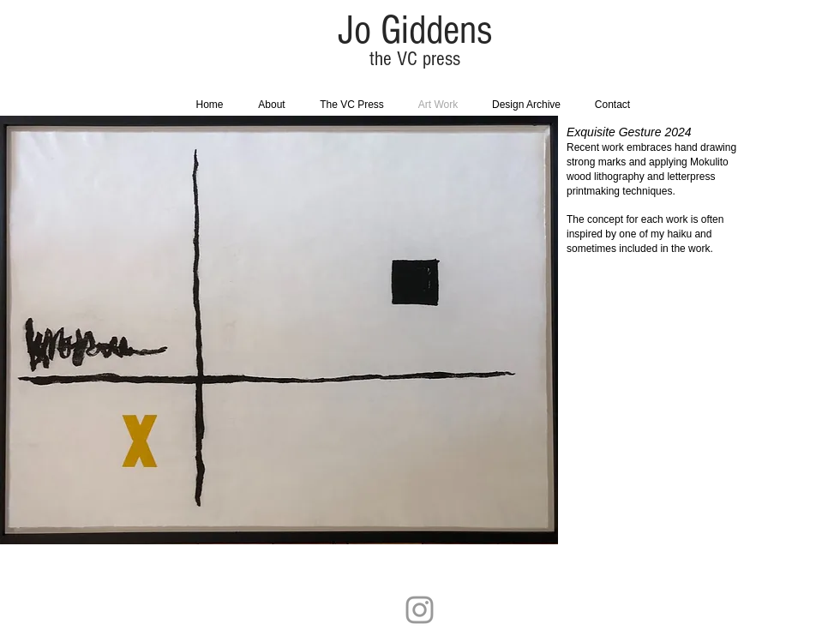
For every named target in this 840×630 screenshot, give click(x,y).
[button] (382, 330)
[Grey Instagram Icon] (420, 610)
